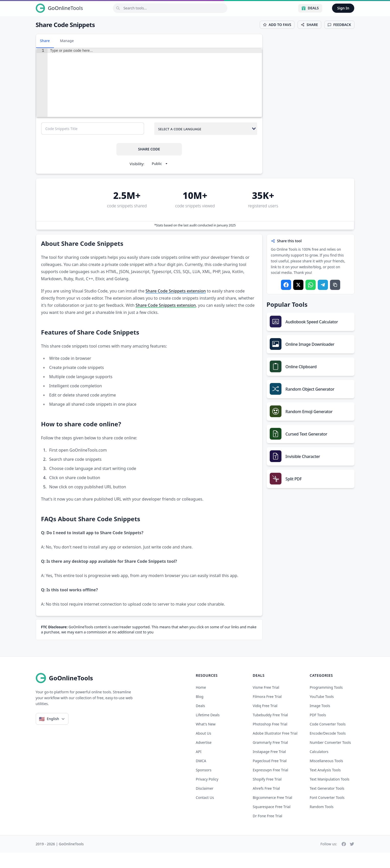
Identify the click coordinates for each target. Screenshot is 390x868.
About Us (204, 749)
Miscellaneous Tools (327, 776)
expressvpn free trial (271, 785)
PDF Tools (318, 730)
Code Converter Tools (328, 739)
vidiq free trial (265, 721)
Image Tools (320, 721)
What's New (206, 739)
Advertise (204, 758)
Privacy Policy (207, 794)
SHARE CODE (149, 164)
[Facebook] (344, 859)
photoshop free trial (270, 739)
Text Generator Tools (327, 804)
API (199, 767)
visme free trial (266, 703)
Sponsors (204, 785)
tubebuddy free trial (270, 730)
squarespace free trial (272, 822)
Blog (200, 712)
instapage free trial (269, 767)
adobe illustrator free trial (275, 749)
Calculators (319, 767)
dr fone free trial (268, 831)
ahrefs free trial (266, 804)
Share (45, 41)
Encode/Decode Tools (328, 749)
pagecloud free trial (270, 776)
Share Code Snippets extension (176, 306)
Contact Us (205, 813)
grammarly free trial (270, 758)
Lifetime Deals (208, 730)
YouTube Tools (322, 712)
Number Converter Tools (330, 758)
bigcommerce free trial (273, 813)
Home (201, 703)
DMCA (201, 776)
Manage (67, 41)
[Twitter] (352, 859)
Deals (310, 8)
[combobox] (206, 144)
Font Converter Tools (327, 813)
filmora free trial (267, 712)
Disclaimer (205, 804)
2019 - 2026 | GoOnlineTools (60, 859)
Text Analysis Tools (325, 785)
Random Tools (322, 822)
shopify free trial (267, 794)
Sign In (343, 8)
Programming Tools (326, 703)
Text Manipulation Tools (330, 794)
